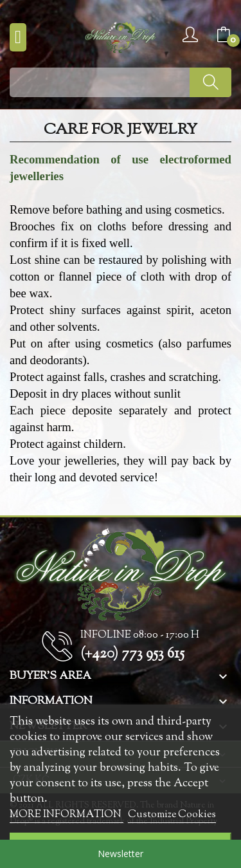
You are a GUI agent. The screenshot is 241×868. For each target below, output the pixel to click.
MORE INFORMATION (67, 815)
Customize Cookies (172, 815)
